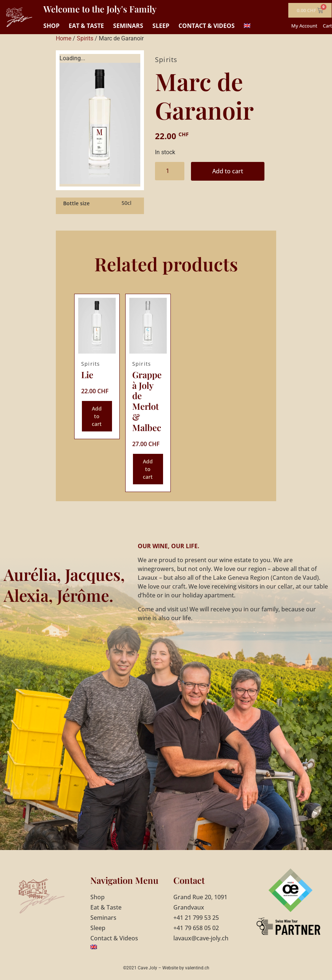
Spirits (85, 38)
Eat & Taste (86, 26)
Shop (51, 26)
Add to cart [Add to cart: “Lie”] (97, 416)
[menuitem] (247, 26)
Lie (87, 375)
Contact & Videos (207, 26)
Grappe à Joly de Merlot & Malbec (147, 401)
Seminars (128, 26)
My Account (304, 26)
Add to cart (228, 171)
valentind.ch (197, 968)
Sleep (161, 26)
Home (64, 38)
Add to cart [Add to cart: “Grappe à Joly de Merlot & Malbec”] (148, 469)
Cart (327, 26)
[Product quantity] (170, 171)
